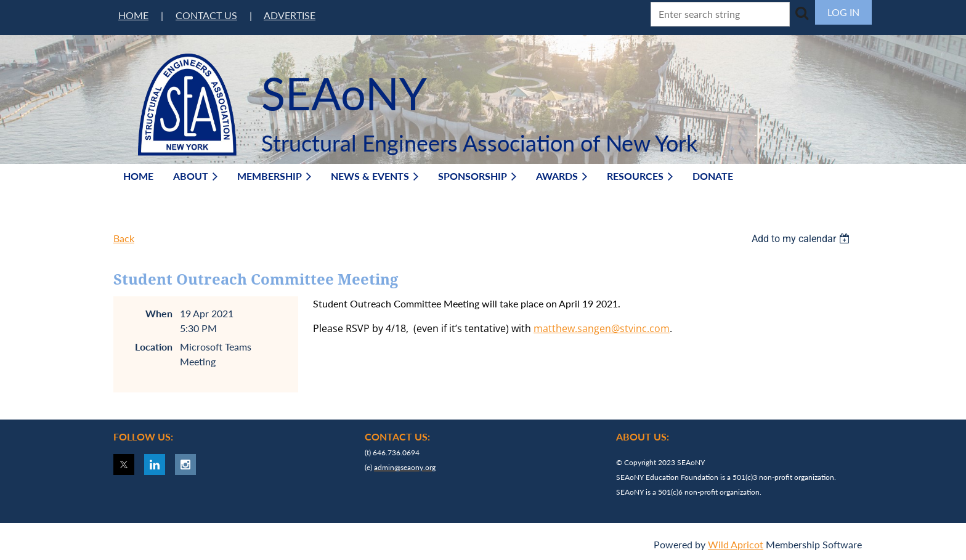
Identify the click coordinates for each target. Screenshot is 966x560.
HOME (133, 15)
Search (802, 13)
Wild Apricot (736, 544)
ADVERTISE (290, 15)
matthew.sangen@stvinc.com (602, 328)
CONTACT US (206, 15)
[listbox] (802, 239)
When (159, 313)
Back (124, 238)
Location (154, 347)
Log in (843, 12)
